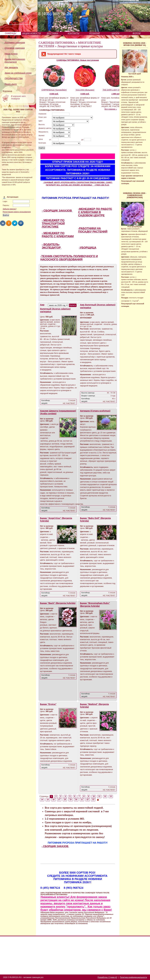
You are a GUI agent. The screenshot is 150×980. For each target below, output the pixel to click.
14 (42, 800)
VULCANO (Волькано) (85, 90)
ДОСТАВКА (53, 33)
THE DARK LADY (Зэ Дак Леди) (116, 90)
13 (111, 796)
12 (105, 796)
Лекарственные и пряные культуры (80, 46)
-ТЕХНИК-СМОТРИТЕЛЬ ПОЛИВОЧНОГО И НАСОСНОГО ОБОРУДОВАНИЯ (69, 258)
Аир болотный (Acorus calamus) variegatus (55, 308)
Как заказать (11, 67)
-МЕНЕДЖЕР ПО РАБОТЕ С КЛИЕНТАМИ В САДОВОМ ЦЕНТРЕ (95, 212)
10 (94, 796)
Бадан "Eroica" (48, 704)
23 (93, 800)
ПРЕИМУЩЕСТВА (14, 78)
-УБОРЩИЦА (88, 248)
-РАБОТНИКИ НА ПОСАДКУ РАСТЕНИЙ (93, 230)
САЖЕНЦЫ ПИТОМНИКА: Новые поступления (78, 60)
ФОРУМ (136, 33)
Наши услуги (11, 54)
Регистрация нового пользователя (17, 212)
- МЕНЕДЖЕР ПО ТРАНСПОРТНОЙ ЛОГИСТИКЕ (53, 224)
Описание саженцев (15, 48)
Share (3, 223)
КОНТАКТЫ (73, 33)
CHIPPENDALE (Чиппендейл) (54, 90)
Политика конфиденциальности (133, 977)
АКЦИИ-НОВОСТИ (31, 33)
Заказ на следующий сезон (18, 73)
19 (71, 800)
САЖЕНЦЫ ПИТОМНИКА (57, 43)
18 (65, 800)
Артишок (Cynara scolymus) (95, 411)
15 (48, 800)
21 (82, 800)
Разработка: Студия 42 (107, 977)
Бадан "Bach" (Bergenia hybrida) (58, 603)
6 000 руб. (85, 94)
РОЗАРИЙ (95, 33)
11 (99, 796)
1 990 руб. (116, 94)
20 (76, 800)
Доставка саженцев (15, 43)
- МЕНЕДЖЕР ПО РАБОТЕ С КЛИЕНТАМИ (58, 235)
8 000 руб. (54, 94)
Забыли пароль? (10, 209)
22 (88, 800)
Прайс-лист (11, 84)
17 (59, 800)
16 (53, 800)
